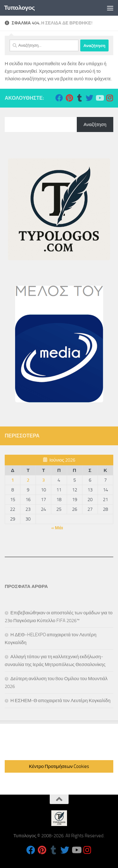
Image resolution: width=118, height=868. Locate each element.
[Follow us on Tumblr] (79, 98)
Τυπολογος (19, 8)
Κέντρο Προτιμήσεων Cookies (59, 766)
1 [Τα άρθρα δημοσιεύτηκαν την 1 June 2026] (13, 480)
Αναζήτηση (95, 124)
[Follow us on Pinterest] (69, 98)
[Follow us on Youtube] (99, 98)
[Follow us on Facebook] (59, 98)
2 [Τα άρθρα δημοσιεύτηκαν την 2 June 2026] (28, 480)
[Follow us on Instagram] (110, 98)
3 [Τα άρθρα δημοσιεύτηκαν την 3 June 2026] (43, 480)
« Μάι (57, 528)
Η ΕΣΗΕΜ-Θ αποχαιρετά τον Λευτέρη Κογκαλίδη (60, 701)
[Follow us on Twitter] (89, 98)
